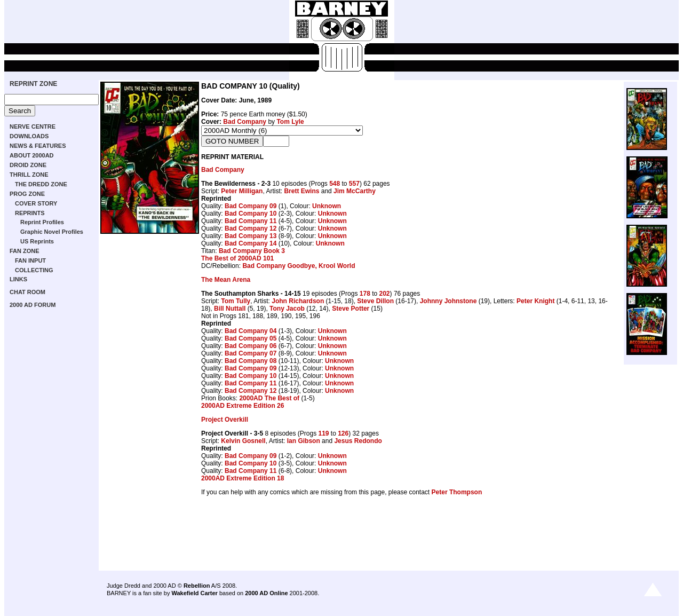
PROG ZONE (27, 194)
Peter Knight (535, 301)
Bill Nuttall (230, 309)
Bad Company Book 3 (252, 251)
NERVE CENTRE (33, 127)
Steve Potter (351, 309)
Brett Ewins (301, 191)
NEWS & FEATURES (38, 146)
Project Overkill (225, 420)
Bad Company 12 (251, 228)
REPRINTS (30, 213)
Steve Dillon (375, 301)
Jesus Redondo (358, 441)
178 (365, 294)
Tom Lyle (290, 122)
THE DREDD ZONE (41, 184)
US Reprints (37, 241)
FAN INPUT (30, 260)
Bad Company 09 (251, 206)
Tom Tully (236, 301)
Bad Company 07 (251, 353)
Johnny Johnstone (448, 301)
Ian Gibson (304, 441)
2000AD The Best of (269, 398)
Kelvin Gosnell (243, 441)
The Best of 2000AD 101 (237, 258)
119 (323, 433)
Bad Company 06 (251, 346)
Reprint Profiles (42, 222)
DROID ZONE (28, 165)
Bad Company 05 (251, 338)
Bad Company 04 (251, 331)
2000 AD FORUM (33, 305)
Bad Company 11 (251, 221)
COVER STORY (36, 203)
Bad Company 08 (251, 361)
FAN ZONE (25, 251)
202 (385, 294)
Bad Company (245, 122)
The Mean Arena (226, 280)
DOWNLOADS (29, 136)
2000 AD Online (266, 593)
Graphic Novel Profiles (52, 232)
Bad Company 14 (251, 243)
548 (335, 184)
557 (354, 184)
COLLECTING (34, 270)
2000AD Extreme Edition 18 (243, 478)
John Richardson (298, 301)
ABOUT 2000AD (32, 155)
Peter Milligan (242, 191)
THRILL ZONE (29, 175)
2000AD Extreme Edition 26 (243, 406)
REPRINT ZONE (33, 84)
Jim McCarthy (355, 191)
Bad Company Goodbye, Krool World (299, 266)
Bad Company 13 (251, 236)
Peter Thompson (457, 492)
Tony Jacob (287, 309)
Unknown (327, 206)
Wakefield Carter (194, 593)
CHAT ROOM (27, 292)
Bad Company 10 (251, 214)
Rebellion (197, 586)
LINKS (18, 279)
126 (343, 433)
